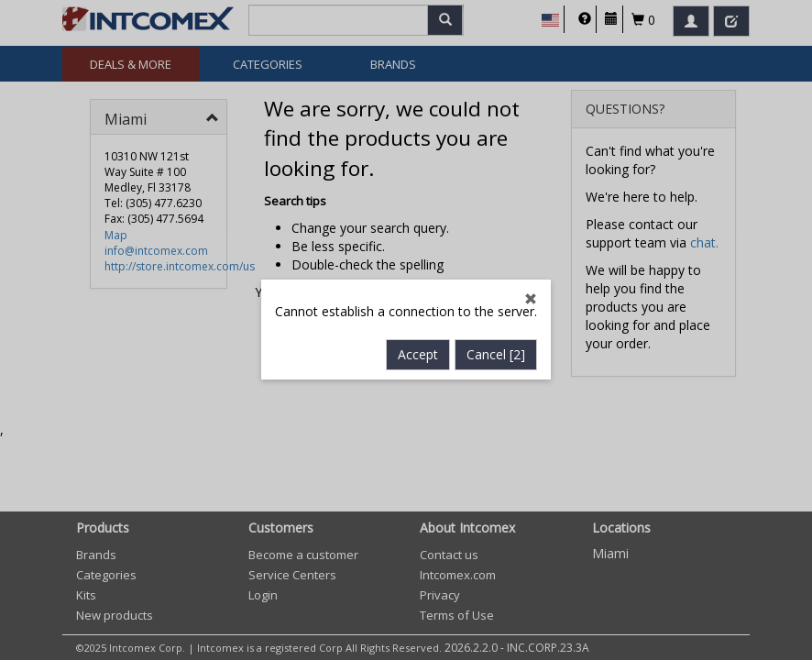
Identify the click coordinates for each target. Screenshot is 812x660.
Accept (418, 355)
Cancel (496, 355)
